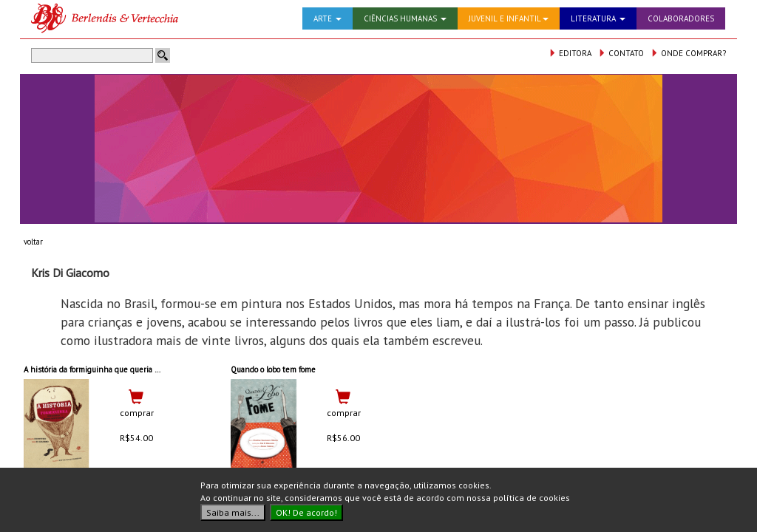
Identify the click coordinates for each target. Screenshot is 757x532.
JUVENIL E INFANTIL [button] (509, 18)
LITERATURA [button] (598, 18)
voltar (33, 242)
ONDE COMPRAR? (688, 53)
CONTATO (621, 53)
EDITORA (570, 53)
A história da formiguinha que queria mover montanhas (121, 369)
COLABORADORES (681, 18)
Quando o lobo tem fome (273, 369)
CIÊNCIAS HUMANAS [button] (405, 18)
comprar (137, 413)
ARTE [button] (327, 18)
